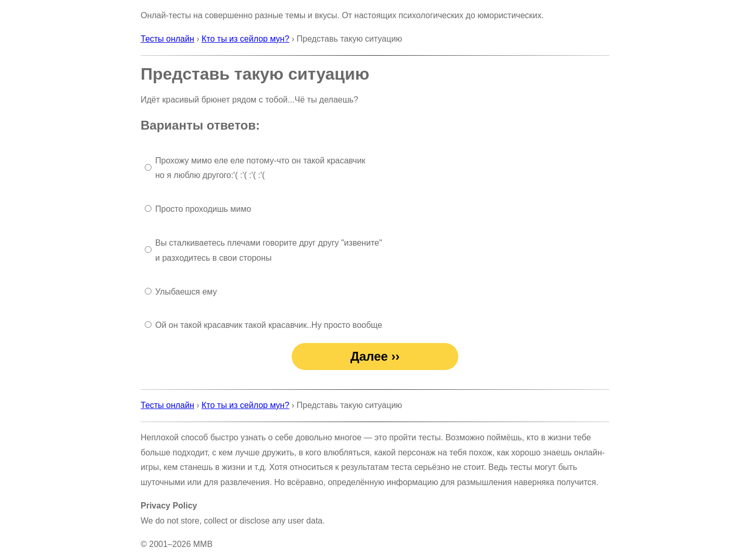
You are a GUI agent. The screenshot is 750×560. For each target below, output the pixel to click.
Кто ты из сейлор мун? (245, 39)
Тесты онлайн (167, 39)
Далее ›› (375, 356)
